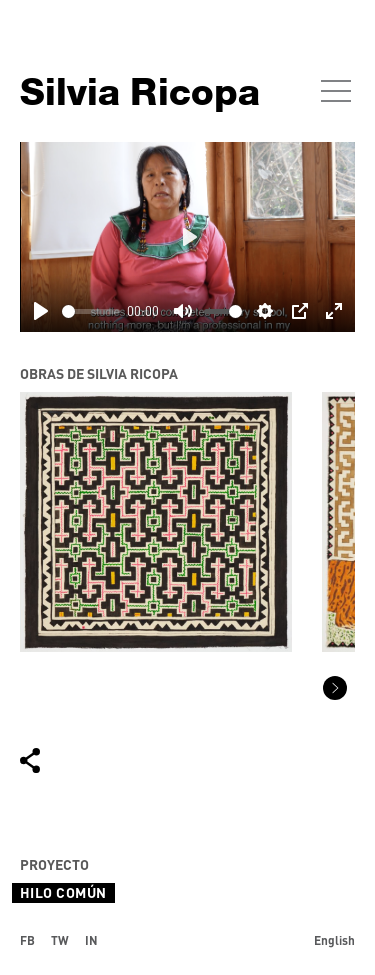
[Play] (41, 311)
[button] (335, 688)
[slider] (91, 311)
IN (91, 940)
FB (27, 940)
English (334, 940)
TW (60, 940)
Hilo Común (63, 892)
